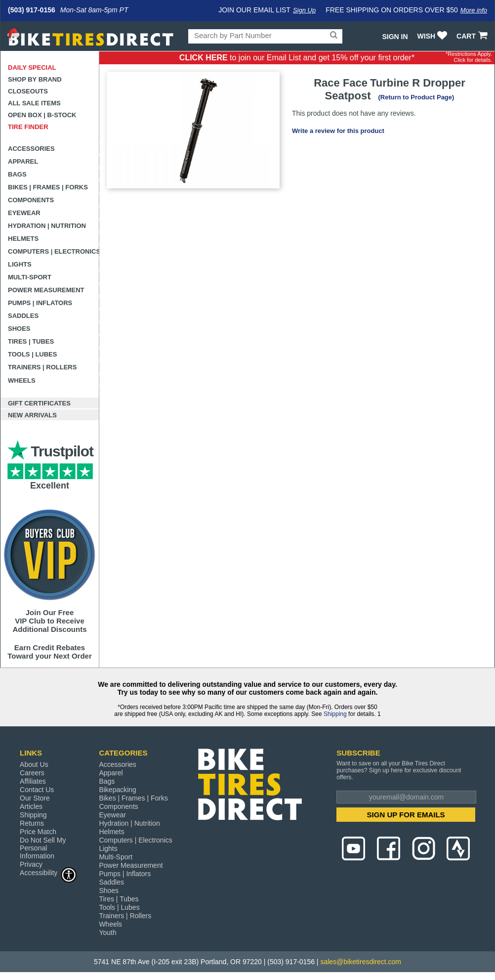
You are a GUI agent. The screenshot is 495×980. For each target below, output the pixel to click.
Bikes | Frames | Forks (48, 187)
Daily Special (32, 67)
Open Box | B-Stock (42, 115)
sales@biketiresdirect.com (361, 962)
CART (473, 36)
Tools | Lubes (32, 354)
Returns (32, 823)
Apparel (23, 161)
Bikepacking (118, 790)
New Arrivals (32, 415)
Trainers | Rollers (42, 367)
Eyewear (24, 213)
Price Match (38, 832)
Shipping (335, 714)
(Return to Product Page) (416, 97)
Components (31, 200)
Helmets (23, 239)
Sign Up (304, 10)
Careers (32, 773)
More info (474, 10)
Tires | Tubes (31, 341)
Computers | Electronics (54, 251)
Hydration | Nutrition (47, 226)
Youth (107, 933)
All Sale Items (34, 103)
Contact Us (37, 790)
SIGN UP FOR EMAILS (406, 815)
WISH (433, 36)
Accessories (31, 149)
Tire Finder (28, 127)
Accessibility (48, 872)
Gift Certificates (39, 403)
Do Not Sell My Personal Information (43, 848)
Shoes (19, 329)
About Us (34, 764)
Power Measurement (46, 290)
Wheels (22, 380)
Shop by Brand (35, 79)
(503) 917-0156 (32, 10)
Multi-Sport (30, 277)
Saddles (23, 316)
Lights (20, 264)
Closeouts (28, 91)
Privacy (31, 864)
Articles (31, 806)
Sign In (395, 37)
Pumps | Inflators (40, 303)
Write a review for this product (338, 131)
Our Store (35, 798)
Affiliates (33, 781)
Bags (17, 174)
